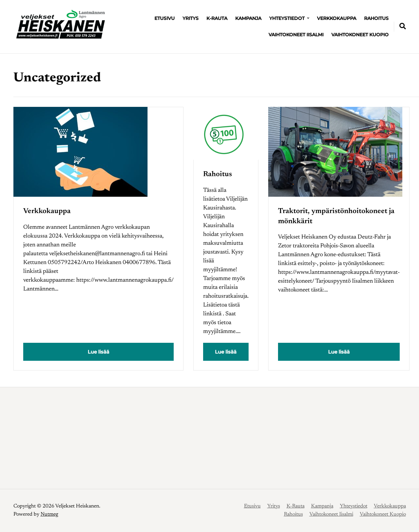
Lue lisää (98, 352)
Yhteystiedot (287, 18)
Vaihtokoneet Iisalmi (296, 35)
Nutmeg (49, 514)
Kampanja (248, 18)
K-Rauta (217, 18)
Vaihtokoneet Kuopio (360, 35)
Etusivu (165, 18)
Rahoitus (376, 18)
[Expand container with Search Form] (403, 26)
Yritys (191, 18)
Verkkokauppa (337, 18)
